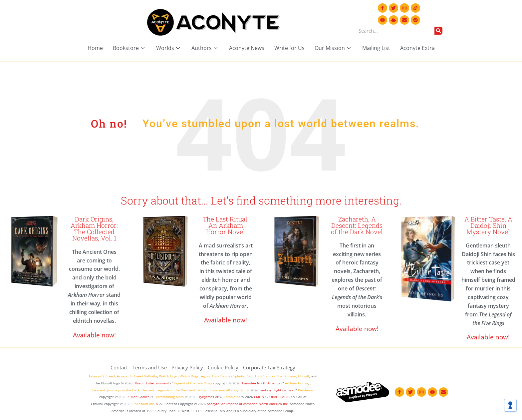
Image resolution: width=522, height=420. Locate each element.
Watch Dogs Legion (195, 376)
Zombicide (232, 397)
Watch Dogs (168, 376)
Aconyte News (247, 48)
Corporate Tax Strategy (269, 367)
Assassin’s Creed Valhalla (137, 376)
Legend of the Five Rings (193, 383)
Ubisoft (304, 376)
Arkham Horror (297, 383)
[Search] (438, 31)
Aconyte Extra (417, 48)
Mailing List (376, 48)
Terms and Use (150, 367)
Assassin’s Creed (102, 376)
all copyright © (238, 390)
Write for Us (289, 48)
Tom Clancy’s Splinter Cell (232, 376)
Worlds (169, 48)
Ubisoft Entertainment (151, 383)
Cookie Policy (223, 367)
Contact (119, 367)
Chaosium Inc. (144, 404)
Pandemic (306, 390)
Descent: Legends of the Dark (165, 390)
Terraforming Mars (169, 397)
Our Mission (333, 48)
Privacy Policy (187, 367)
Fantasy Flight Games (276, 390)
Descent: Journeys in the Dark (116, 390)
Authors (205, 48)
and (192, 390)
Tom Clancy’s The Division (275, 376)
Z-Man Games (138, 397)
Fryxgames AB (208, 397)
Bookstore (130, 48)
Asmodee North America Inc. (266, 404)
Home (95, 48)
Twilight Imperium (211, 390)
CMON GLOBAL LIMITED (273, 397)
